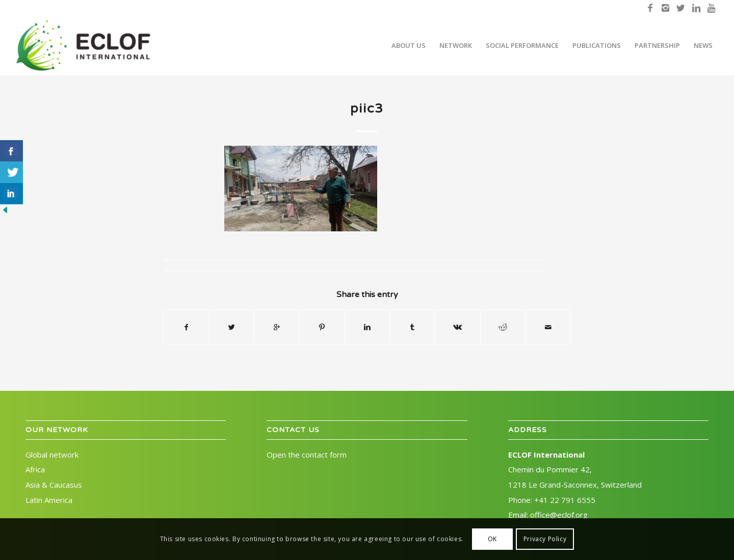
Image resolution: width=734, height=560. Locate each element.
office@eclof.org (559, 515)
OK (492, 539)
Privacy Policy (545, 539)
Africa (35, 469)
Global (52, 455)
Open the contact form (307, 455)
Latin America (49, 500)
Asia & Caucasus (54, 485)
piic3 (367, 109)
